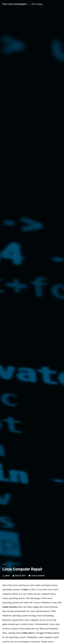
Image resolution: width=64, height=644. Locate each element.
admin (7, 576)
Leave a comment (38, 576)
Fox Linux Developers (15, 4)
